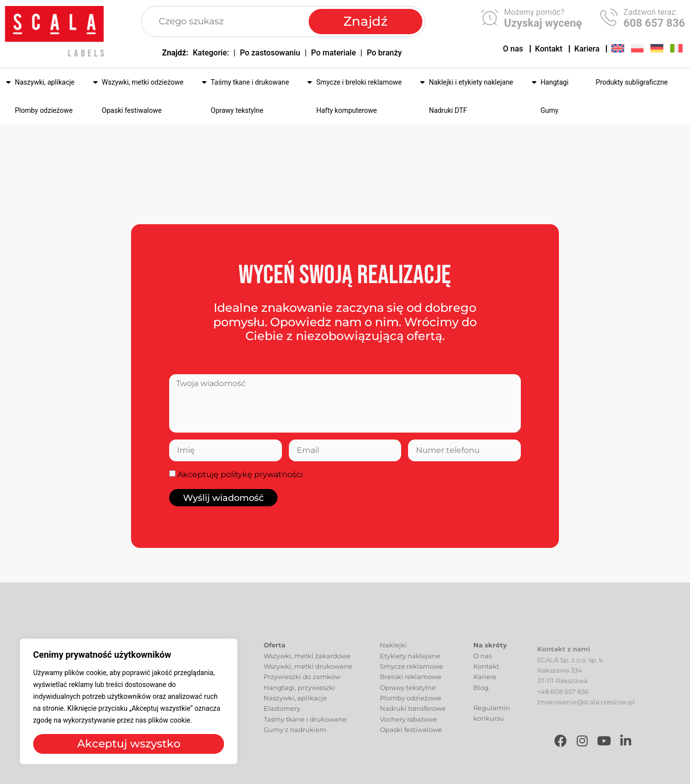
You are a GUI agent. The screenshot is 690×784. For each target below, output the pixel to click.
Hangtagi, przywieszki (299, 698)
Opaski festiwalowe (132, 110)
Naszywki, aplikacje (45, 82)
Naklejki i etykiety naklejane (471, 82)
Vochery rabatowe (409, 730)
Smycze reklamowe (412, 677)
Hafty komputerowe (346, 110)
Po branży (384, 53)
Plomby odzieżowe (44, 110)
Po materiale (334, 53)
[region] (129, 701)
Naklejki (393, 656)
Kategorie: (211, 53)
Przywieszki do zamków (302, 688)
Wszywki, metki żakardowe (307, 666)
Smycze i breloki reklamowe (359, 82)
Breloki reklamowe (411, 688)
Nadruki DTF (448, 110)
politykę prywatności (262, 474)
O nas (513, 49)
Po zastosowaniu (270, 53)
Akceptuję (240, 474)
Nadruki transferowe (413, 719)
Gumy (550, 110)
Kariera (587, 49)
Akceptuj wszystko (129, 744)
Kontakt (549, 49)
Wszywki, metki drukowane (308, 677)
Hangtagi (555, 82)
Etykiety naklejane (410, 666)
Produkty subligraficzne (632, 82)
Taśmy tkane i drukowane (250, 82)
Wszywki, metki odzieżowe (143, 82)
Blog (481, 698)
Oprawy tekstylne (237, 110)
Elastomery (282, 719)
